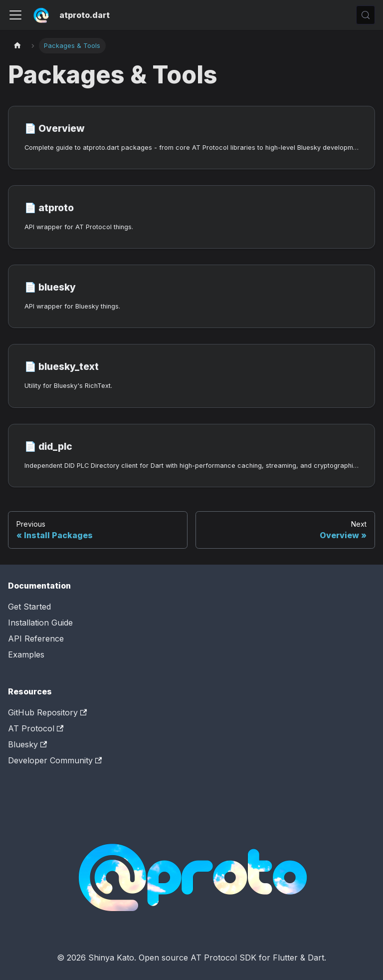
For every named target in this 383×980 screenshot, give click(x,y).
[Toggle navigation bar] (15, 15)
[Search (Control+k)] (366, 15)
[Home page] (17, 46)
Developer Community (55, 760)
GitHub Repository (47, 712)
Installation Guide (40, 623)
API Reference (36, 639)
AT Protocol (36, 728)
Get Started (29, 607)
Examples (26, 654)
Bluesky (27, 744)
